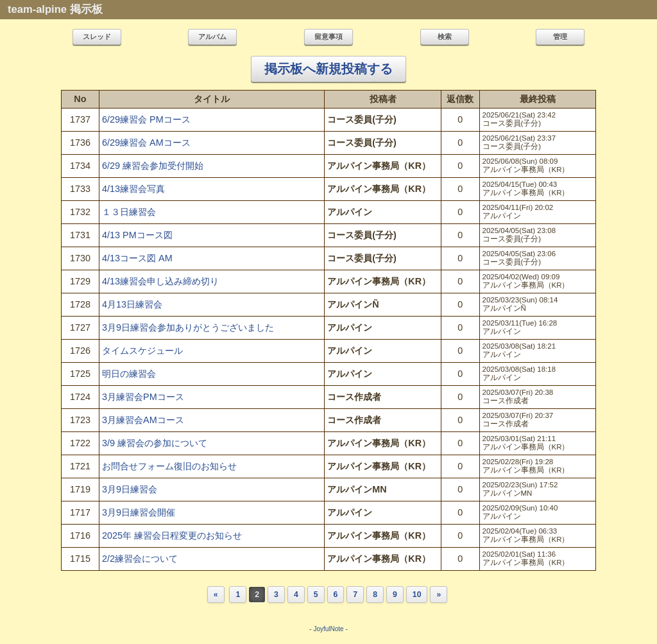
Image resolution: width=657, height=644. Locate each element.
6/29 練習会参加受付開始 (153, 166)
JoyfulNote (328, 629)
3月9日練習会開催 (139, 512)
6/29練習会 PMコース (146, 119)
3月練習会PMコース (143, 397)
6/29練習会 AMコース (146, 143)
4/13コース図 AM (137, 258)
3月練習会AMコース (143, 420)
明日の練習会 (129, 374)
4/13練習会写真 (133, 189)
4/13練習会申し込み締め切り (160, 281)
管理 (560, 37)
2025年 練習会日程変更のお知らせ (172, 535)
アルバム (212, 37)
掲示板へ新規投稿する (328, 69)
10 (417, 595)
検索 (445, 37)
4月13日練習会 (132, 304)
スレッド (97, 37)
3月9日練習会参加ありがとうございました (188, 327)
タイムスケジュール (142, 351)
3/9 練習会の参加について (155, 443)
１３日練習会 (129, 212)
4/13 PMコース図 (137, 235)
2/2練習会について (140, 559)
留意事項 (328, 37)
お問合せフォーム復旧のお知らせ (169, 466)
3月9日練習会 (130, 489)
